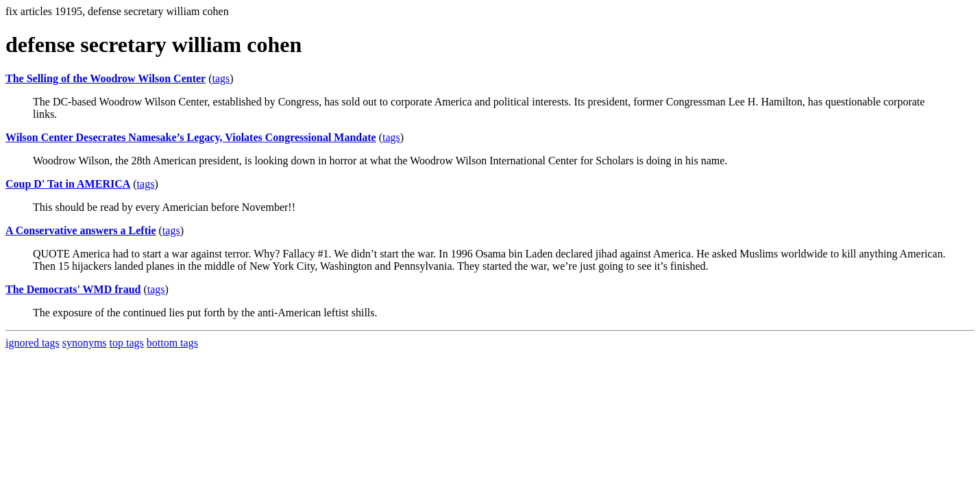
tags (221, 78)
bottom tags (172, 343)
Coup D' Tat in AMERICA (68, 184)
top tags (127, 343)
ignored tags (33, 343)
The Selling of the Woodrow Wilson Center (106, 78)
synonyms (85, 343)
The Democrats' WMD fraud (73, 289)
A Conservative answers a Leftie (81, 230)
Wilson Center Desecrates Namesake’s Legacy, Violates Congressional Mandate (191, 137)
